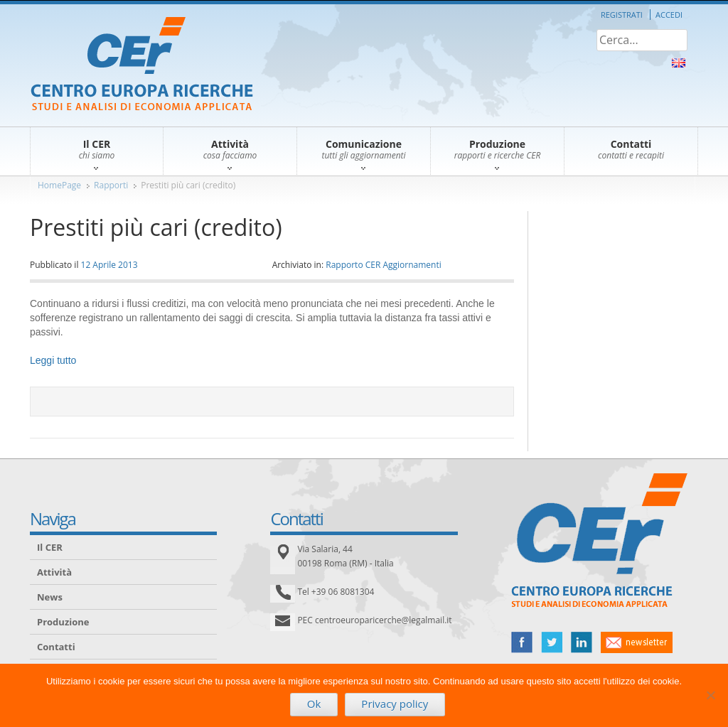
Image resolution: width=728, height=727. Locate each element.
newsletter (637, 642)
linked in (582, 642)
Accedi (669, 15)
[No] (710, 695)
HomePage (59, 185)
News (50, 597)
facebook (522, 642)
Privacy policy (395, 704)
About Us (679, 63)
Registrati (622, 15)
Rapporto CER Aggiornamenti (384, 265)
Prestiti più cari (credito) (188, 185)
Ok (314, 704)
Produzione (63, 622)
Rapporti (111, 185)
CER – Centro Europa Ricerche (142, 65)
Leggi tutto (53, 360)
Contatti (56, 647)
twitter (552, 642)
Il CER (50, 547)
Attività (54, 572)
